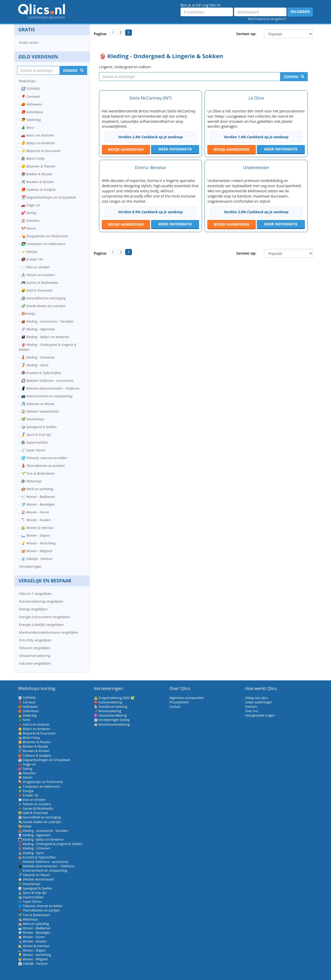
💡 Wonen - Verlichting (38, 543)
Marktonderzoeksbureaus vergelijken (49, 632)
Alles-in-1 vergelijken (35, 594)
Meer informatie (175, 149)
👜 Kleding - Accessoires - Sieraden (47, 321)
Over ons (252, 711)
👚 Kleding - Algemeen (38, 329)
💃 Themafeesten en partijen (43, 466)
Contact (175, 707)
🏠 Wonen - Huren (35, 512)
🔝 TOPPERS (30, 89)
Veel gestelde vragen (260, 715)
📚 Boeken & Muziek (36, 174)
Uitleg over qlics (257, 698)
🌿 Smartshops (33, 419)
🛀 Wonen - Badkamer (38, 497)
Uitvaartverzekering (35, 656)
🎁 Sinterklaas (32, 112)
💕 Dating (29, 213)
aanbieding (126, 149)
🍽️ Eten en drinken (35, 267)
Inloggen (300, 12)
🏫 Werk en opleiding (37, 489)
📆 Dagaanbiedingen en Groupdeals (48, 197)
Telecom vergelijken (35, 648)
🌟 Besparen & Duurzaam (41, 151)
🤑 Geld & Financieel (37, 290)
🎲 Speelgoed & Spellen (39, 427)
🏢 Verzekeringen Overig (112, 720)
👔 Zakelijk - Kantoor (37, 559)
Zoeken (291, 77)
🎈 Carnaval (30, 96)
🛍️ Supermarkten (34, 442)
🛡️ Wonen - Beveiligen (38, 504)
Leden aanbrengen (259, 702)
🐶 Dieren (29, 228)
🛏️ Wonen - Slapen (35, 535)
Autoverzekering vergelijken (41, 601)
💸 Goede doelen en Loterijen (43, 306)
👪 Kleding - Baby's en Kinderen (45, 337)
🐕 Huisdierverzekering (111, 707)
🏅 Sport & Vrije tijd (36, 435)
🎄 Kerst (27, 127)
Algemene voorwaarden (187, 698)
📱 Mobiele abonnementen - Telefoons (50, 388)
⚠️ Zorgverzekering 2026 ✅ (114, 698)
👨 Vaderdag (31, 120)
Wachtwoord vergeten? (267, 19)
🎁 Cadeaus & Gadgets (38, 189)
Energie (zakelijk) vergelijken (41, 625)
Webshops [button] (27, 81)
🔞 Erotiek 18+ (32, 259)
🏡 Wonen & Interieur (37, 528)
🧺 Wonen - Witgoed (36, 551)
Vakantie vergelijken (35, 663)
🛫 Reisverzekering (108, 711)
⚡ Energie (29, 252)
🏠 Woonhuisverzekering (112, 724)
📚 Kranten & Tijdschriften (41, 373)
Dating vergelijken (33, 609)
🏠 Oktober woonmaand (40, 411)
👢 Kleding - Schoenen (38, 357)
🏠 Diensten (30, 221)
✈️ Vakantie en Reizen (38, 404)
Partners (251, 707)
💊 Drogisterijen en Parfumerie (44, 236)
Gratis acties (29, 42)
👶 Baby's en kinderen (38, 143)
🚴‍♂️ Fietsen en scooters (38, 275)
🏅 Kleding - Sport (35, 365)
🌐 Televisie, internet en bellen (44, 458)
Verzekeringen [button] (30, 566)
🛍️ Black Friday (33, 158)
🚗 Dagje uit (30, 205)
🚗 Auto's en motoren (37, 135)
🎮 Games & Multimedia (39, 283)
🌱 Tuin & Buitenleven (38, 473)
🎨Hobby (28, 314)
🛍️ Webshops (31, 481)
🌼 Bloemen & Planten (38, 166)
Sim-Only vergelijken (35, 640)
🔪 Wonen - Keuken (36, 520)
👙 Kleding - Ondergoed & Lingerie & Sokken (47, 347)
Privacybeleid (179, 702)
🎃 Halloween (32, 104)
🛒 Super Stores (33, 450)
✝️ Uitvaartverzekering (110, 715)
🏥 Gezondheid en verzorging (43, 298)
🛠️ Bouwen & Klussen (37, 182)
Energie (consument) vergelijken (44, 617)
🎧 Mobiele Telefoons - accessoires (47, 381)
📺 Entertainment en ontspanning (47, 396)
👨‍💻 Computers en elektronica (43, 244)
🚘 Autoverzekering (108, 702)
